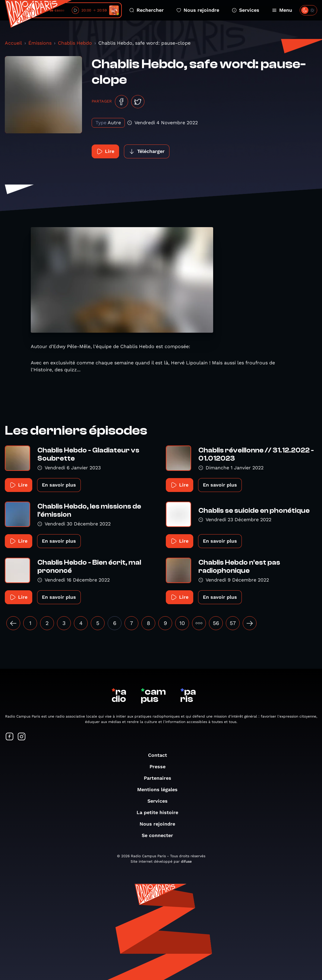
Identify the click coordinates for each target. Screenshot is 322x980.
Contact (161, 755)
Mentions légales (160, 790)
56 (216, 623)
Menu (282, 10)
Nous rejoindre (198, 10)
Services (246, 10)
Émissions (40, 43)
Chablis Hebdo (75, 43)
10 (182, 623)
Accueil (13, 43)
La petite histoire (160, 812)
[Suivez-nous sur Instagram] (22, 737)
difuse (186, 861)
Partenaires (161, 778)
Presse (161, 767)
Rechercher (147, 10)
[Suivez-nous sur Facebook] (10, 737)
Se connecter (160, 835)
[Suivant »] (250, 623)
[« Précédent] (13, 623)
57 (233, 623)
